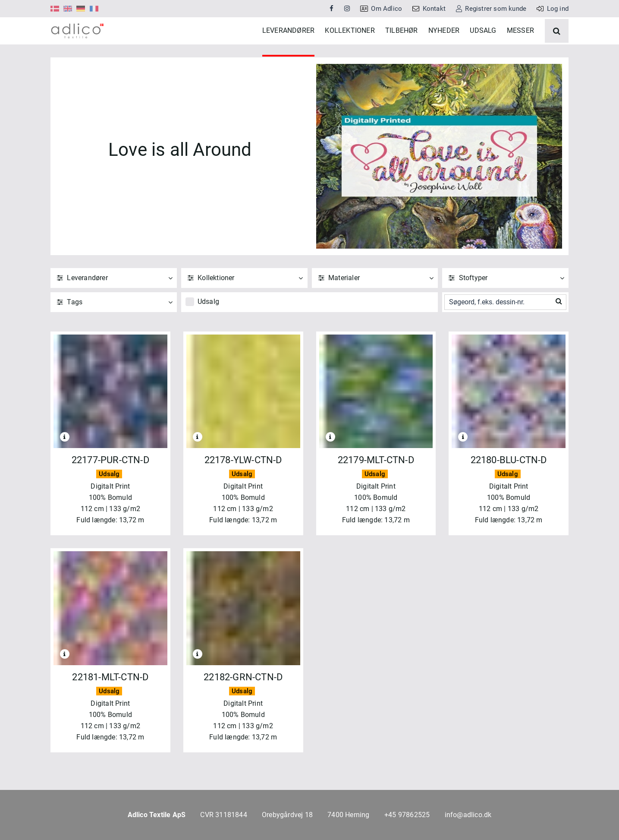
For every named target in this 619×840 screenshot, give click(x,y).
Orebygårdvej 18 (287, 815)
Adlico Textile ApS (157, 815)
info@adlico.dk (468, 815)
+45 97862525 (407, 815)
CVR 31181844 (223, 815)
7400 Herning (348, 815)
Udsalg (208, 327)
